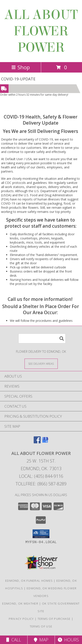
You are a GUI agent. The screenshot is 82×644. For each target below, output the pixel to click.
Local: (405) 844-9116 (41, 476)
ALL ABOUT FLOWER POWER (41, 31)
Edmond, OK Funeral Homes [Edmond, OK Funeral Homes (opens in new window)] (29, 581)
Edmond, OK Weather (20, 603)
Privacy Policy (21, 619)
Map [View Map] (41, 640)
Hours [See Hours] (68, 640)
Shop (21, 67)
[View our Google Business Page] (45, 442)
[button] (41, 534)
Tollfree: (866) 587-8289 (41, 484)
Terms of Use (41, 626)
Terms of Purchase (54, 619)
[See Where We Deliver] (41, 364)
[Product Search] (42, 338)
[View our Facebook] (37, 442)
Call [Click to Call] (14, 640)
